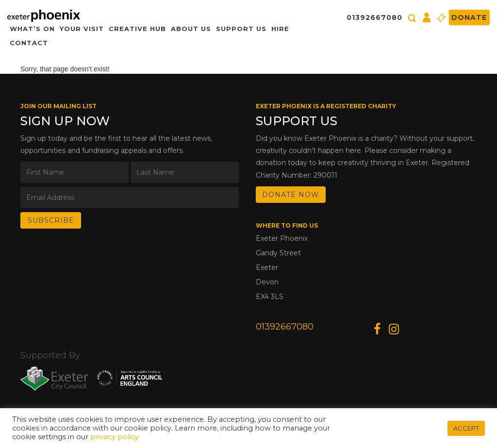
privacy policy (115, 437)
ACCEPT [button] (466, 428)
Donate (469, 17)
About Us (191, 29)
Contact (29, 43)
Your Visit (82, 29)
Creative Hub (137, 29)
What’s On (32, 29)
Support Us (241, 29)
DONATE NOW (291, 195)
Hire (280, 29)
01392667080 (374, 17)
